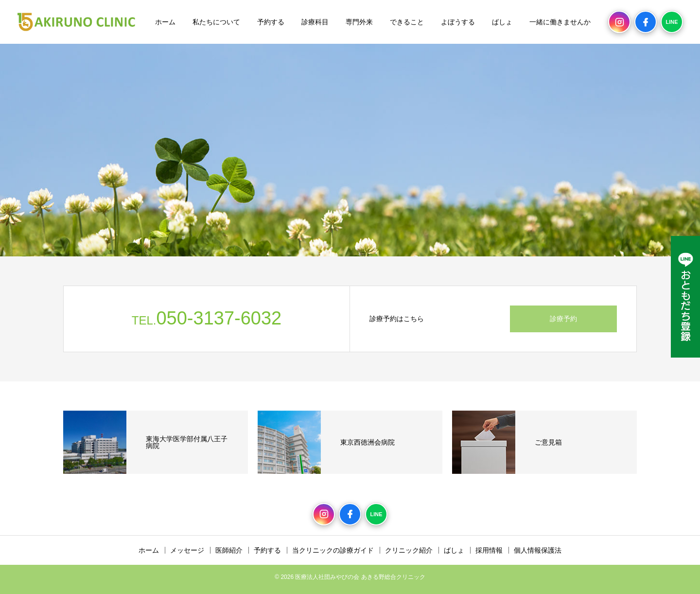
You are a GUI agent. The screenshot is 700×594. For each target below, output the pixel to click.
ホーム (165, 22)
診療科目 (315, 22)
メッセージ (187, 550)
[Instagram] (619, 22)
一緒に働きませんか (560, 22)
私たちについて (216, 22)
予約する (271, 22)
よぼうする (458, 22)
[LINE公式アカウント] (685, 297)
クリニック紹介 (409, 550)
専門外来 (359, 22)
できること (407, 22)
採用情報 (489, 550)
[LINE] (672, 22)
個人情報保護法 (538, 550)
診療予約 (563, 319)
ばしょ (502, 22)
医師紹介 (229, 550)
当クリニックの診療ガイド (333, 550)
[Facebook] (646, 22)
